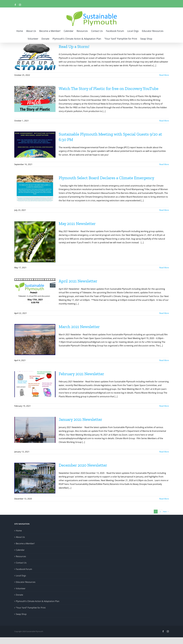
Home (19, 531)
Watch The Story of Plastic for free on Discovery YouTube (109, 89)
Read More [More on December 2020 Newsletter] (164, 499)
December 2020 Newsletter (83, 465)
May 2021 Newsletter (77, 224)
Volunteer (21, 588)
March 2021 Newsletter (79, 327)
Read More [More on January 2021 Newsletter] (164, 452)
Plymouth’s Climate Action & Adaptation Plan (38, 601)
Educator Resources (26, 582)
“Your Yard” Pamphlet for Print (31, 608)
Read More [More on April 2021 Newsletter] (164, 313)
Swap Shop (21, 614)
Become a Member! (25, 543)
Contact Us (21, 563)
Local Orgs (21, 576)
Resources (21, 556)
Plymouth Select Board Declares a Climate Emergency (106, 178)
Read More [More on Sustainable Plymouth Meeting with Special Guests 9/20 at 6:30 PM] (164, 164)
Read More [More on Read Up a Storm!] (164, 75)
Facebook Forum (24, 569)
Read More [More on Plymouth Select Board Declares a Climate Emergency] (164, 210)
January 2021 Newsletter (80, 419)
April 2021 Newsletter (78, 281)
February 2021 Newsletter (81, 374)
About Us (20, 537)
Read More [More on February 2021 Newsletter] (164, 406)
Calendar (20, 550)
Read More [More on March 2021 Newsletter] (164, 360)
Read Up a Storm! (74, 47)
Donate (19, 595)
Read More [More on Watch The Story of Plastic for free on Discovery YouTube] (164, 121)
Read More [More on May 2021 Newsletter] (164, 267)
